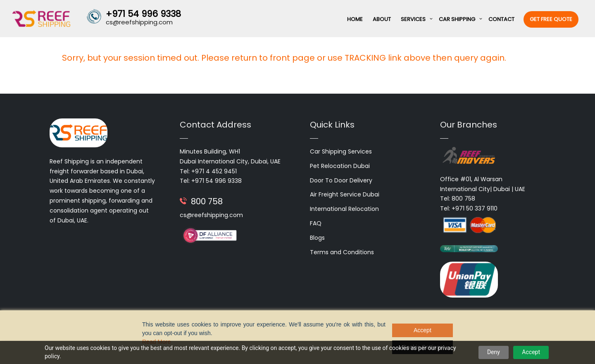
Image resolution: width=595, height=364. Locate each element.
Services (413, 19)
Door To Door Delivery (341, 180)
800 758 (207, 201)
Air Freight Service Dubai (345, 194)
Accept (531, 352)
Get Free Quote (551, 19)
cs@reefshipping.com (211, 215)
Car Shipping (457, 19)
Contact (501, 19)
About (382, 19)
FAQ (316, 223)
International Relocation (344, 209)
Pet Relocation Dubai (340, 166)
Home (355, 19)
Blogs (317, 238)
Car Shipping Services (341, 151)
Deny (494, 352)
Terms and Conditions (342, 252)
